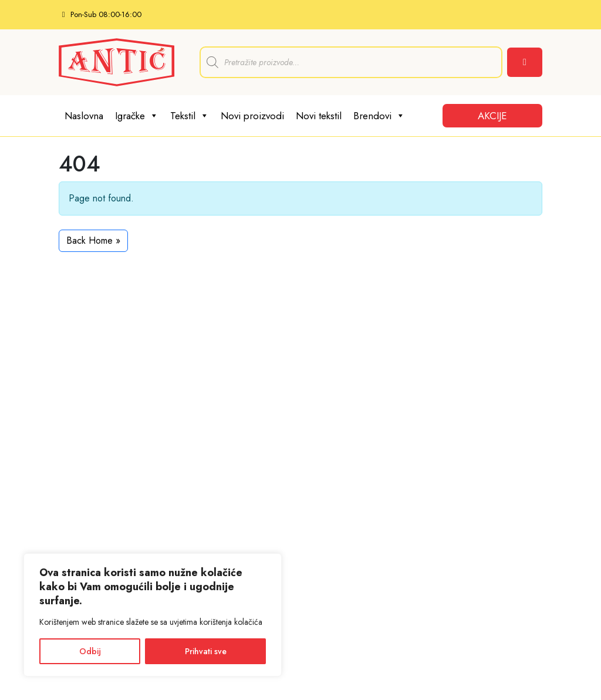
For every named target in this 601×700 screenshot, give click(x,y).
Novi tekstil (319, 116)
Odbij (90, 651)
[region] (153, 615)
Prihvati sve (206, 651)
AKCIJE (492, 116)
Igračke (137, 116)
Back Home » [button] (93, 240)
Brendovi (379, 116)
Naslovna (84, 116)
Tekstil (190, 116)
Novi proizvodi (252, 116)
